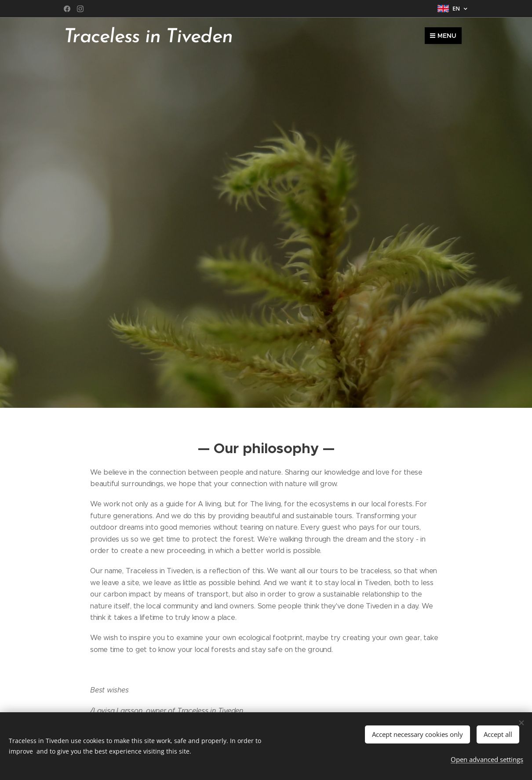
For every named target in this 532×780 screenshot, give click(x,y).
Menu (443, 36)
